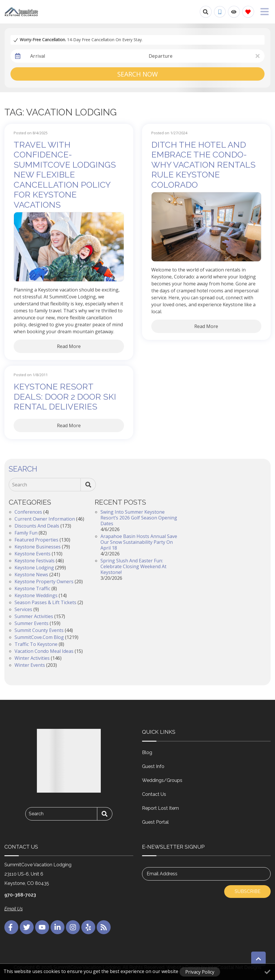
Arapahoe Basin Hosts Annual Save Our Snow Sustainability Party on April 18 (139, 542)
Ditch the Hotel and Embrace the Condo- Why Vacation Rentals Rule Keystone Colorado (203, 165)
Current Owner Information (45, 519)
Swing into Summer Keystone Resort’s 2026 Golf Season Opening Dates (139, 518)
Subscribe (248, 891)
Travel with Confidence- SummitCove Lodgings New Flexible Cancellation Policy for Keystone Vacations (65, 175)
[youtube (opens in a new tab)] (42, 927)
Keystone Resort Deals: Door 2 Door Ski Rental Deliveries (65, 397)
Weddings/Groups (162, 780)
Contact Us (154, 794)
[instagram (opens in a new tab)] (73, 927)
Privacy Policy (200, 972)
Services (23, 609)
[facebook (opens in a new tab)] (11, 927)
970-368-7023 (20, 895)
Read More (69, 346)
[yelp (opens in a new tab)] (88, 927)
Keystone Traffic (32, 588)
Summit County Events (39, 630)
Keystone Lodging (34, 568)
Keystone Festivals (35, 561)
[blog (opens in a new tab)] (104, 927)
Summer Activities (34, 616)
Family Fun (26, 533)
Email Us (14, 909)
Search (20, 485)
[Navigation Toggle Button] (265, 12)
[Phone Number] (220, 12)
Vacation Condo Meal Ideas (44, 651)
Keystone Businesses (38, 547)
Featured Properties (36, 540)
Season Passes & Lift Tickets (45, 602)
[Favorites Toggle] (248, 12)
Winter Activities (32, 658)
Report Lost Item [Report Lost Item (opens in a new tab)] (160, 808)
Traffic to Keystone (36, 644)
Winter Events (30, 665)
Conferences (28, 512)
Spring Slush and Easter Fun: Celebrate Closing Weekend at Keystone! (133, 566)
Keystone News (31, 575)
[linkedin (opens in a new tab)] (57, 927)
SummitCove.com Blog (39, 637)
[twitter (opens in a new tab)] (27, 927)
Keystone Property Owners (44, 582)
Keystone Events (33, 554)
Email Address (162, 874)
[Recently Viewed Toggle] (234, 12)
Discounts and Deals (37, 526)
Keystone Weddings (36, 595)
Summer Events (32, 623)
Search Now (137, 74)
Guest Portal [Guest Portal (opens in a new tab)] (155, 822)
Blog (147, 752)
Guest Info (153, 766)
